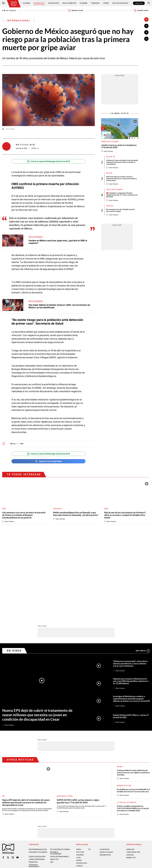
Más (143, 567)
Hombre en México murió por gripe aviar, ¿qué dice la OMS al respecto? (58, 242)
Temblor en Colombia (110, 142)
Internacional (39, 3)
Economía (84, 3)
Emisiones (9, 11)
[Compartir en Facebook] (146, 26)
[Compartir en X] (146, 32)
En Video (14, 567)
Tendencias (95, 3)
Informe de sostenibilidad (56, 769)
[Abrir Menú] (3, 3)
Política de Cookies (91, 792)
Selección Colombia (114, 189)
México (13, 444)
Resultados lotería (65, 712)
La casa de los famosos (127, 719)
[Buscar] (149, 3)
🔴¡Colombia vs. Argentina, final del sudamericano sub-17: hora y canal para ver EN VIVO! (122, 195)
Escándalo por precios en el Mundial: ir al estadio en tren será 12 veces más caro (133, 707)
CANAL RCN (139, 3)
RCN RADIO (80, 771)
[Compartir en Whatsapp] (146, 39)
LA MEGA (79, 782)
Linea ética (54, 776)
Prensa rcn (33, 778)
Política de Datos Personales (71, 792)
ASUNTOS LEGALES (106, 768)
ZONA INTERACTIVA (133, 768)
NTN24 (79, 766)
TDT (89, 766)
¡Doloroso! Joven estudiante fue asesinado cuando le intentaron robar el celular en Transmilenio (122, 162)
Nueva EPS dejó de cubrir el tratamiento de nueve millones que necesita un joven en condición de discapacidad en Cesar (37, 631)
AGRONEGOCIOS (105, 771)
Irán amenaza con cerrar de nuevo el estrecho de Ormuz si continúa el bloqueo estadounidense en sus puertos (24, 515)
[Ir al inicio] (14, 4)
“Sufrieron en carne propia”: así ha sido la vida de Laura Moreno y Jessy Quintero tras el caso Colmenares (130, 580)
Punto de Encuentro (120, 3)
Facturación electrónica (60, 766)
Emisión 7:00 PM (141, 11)
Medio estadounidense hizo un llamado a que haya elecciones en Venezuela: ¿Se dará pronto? (76, 514)
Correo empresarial (37, 776)
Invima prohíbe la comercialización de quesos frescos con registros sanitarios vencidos (133, 689)
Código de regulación (37, 773)
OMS (22, 444)
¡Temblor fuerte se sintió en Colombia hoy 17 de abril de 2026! (119, 146)
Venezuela (57, 509)
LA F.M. (79, 774)
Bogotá (109, 157)
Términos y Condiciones (110, 792)
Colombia (26, 3)
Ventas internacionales (60, 773)
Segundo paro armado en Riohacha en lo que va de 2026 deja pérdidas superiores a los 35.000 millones (131, 597)
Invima (120, 683)
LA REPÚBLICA (105, 766)
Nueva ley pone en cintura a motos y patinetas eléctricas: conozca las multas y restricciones (121, 178)
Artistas (110, 206)
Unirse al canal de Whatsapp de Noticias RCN (48, 161)
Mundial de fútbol (124, 702)
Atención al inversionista (34, 782)
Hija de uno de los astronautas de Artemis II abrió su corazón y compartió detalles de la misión (125, 515)
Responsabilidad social (38, 766)
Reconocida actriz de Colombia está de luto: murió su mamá (120, 210)
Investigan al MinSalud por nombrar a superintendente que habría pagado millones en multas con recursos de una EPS (131, 615)
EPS (4, 712)
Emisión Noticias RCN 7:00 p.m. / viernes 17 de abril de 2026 (131, 632)
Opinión (106, 3)
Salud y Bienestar (69, 3)
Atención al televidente (38, 768)
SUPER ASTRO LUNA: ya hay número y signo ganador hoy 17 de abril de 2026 (78, 717)
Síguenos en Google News (48, 461)
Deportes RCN (54, 3)
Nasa (106, 509)
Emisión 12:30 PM (75, 11)
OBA (52, 778)
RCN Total (80, 768)
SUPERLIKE (130, 771)
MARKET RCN (131, 774)
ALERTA (79, 777)
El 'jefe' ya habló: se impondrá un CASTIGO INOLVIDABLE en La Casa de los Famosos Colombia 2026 (133, 724)
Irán (4, 509)
